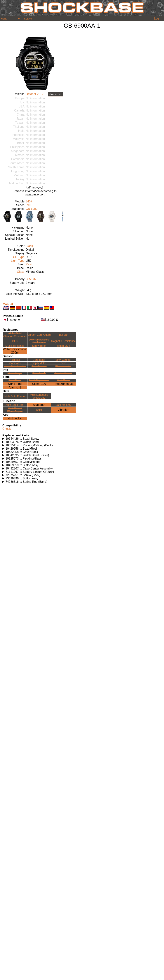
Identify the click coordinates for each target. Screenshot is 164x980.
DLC (15, 341)
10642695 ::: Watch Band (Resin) (27, 455)
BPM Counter (63, 360)
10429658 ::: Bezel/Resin (22, 449)
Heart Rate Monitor (15, 366)
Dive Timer (15, 380)
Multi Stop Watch (39, 380)
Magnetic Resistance (63, 341)
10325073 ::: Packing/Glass (24, 459)
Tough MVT (63, 346)
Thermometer (63, 366)
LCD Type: (18, 257)
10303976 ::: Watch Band (22, 442)
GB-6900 (32, 209)
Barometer (39, 360)
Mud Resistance (15, 346)
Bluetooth (39, 405)
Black (29, 246)
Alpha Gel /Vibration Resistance (15, 335)
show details (56, 94)
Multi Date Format (15, 396)
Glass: (21, 272)
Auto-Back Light (15, 405)
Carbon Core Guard (39, 335)
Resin (29, 264)
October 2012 (35, 94)
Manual (8, 304)
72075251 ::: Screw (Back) (23, 475)
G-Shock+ (15, 418)
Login (158, 18)
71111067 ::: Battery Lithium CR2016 (30, 472)
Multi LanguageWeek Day (39, 396)
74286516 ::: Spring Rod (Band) (26, 482)
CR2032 (31, 279)
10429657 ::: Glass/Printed (23, 462)
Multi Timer (63, 380)
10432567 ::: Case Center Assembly (29, 468)
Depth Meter (39, 363)
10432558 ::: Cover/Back (22, 452)
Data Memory (63, 405)
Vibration (63, 410)
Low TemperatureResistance (39, 341)
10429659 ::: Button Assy (22, 465)
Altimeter (15, 360)
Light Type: (18, 261)
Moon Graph (15, 373)
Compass (15, 363)
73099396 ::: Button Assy (22, 478)
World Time (15, 384)
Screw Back (39, 346)
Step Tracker (39, 366)
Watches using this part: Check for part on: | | (82, 439)
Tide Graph (39, 373)
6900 (29, 205)
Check (7, 429)
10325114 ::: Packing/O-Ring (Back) (29, 445)
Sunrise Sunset (63, 373)
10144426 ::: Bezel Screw (22, 439)
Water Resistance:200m (15, 351)
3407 (29, 201)
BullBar (63, 335)
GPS (63, 363)
